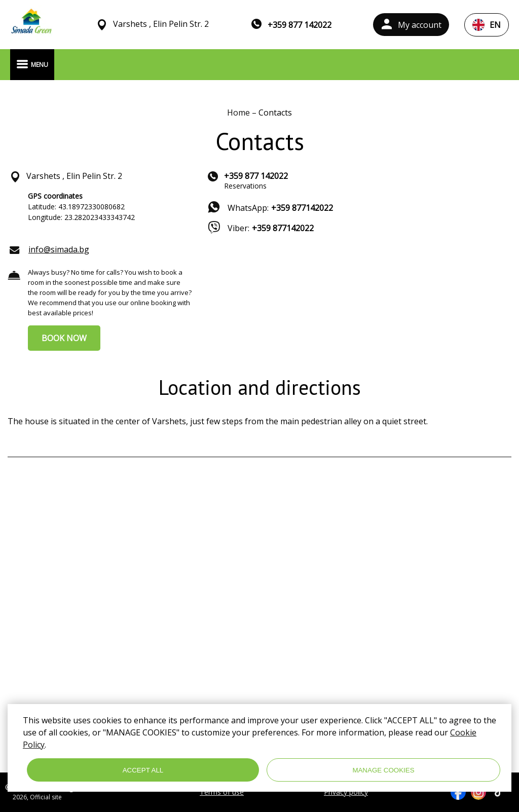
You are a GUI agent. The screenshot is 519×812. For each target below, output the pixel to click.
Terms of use (222, 792)
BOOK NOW (64, 338)
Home (239, 113)
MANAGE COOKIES (383, 770)
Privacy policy (346, 792)
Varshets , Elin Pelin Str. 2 (161, 24)
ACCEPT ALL (143, 770)
